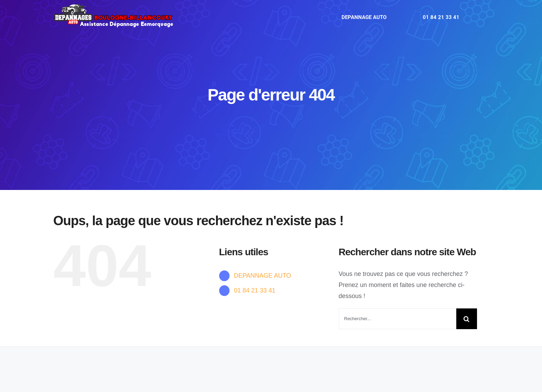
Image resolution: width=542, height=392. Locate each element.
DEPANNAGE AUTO (263, 276)
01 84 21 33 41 (255, 290)
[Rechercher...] (398, 319)
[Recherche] (467, 319)
